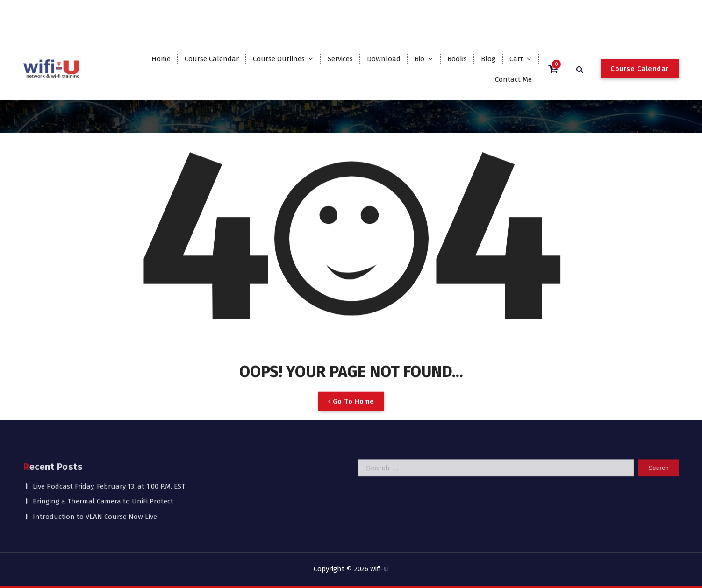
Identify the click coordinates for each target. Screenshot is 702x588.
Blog (488, 59)
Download (384, 59)
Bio (419, 59)
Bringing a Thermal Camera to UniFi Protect (103, 478)
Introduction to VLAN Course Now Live (95, 493)
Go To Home (351, 415)
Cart (516, 59)
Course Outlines (279, 59)
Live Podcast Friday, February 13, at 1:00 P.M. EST (109, 463)
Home (161, 59)
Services (340, 59)
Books (457, 59)
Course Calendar (212, 59)
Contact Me (513, 79)
